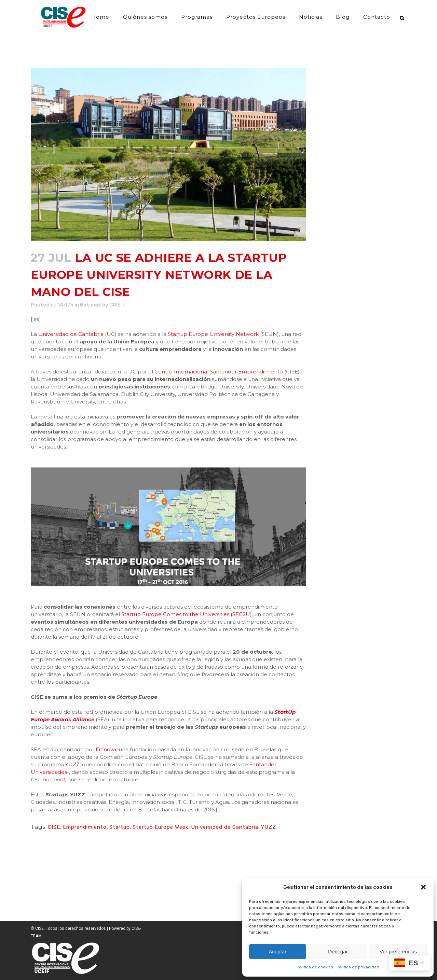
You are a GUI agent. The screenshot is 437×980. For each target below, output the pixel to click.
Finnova (106, 749)
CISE (115, 305)
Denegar (338, 951)
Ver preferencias (398, 951)
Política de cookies (315, 967)
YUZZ (72, 764)
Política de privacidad (358, 967)
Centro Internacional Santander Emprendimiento (219, 372)
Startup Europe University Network (213, 334)
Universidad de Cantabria (71, 334)
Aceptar (277, 951)
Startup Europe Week (160, 827)
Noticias (91, 305)
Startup (120, 827)
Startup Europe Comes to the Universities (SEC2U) (187, 614)
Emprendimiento (85, 827)
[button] (423, 887)
